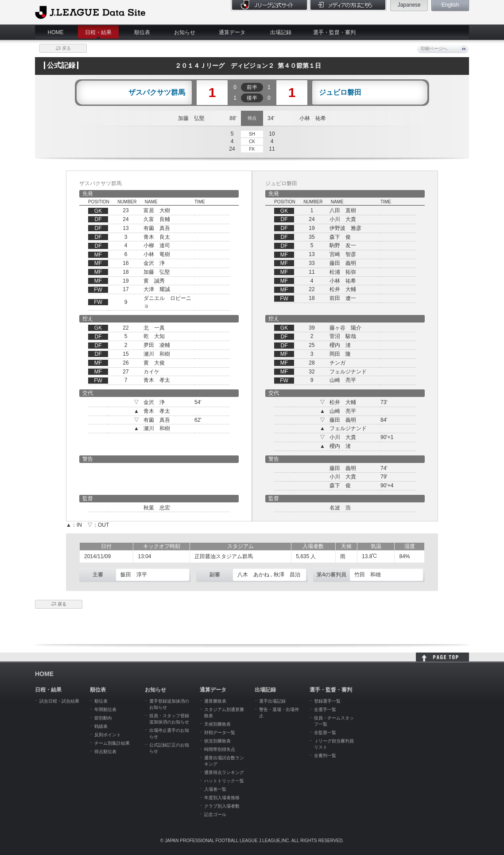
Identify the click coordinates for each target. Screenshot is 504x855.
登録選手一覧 (327, 701)
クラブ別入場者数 (222, 806)
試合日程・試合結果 (59, 701)
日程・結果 (98, 32)
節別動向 (103, 718)
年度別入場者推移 (222, 798)
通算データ (232, 32)
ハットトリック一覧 (224, 781)
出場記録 (281, 32)
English (450, 5)
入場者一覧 (215, 789)
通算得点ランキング (224, 772)
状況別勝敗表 (217, 741)
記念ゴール (215, 814)
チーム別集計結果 (112, 743)
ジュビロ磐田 (340, 93)
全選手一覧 (325, 709)
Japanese (409, 5)
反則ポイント (108, 735)
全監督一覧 (325, 733)
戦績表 (101, 726)
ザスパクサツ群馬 (157, 93)
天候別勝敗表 (217, 724)
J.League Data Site (90, 12)
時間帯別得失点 (220, 749)
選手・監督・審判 (334, 32)
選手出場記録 (272, 701)
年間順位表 (105, 709)
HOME (56, 32)
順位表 (142, 32)
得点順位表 (105, 752)
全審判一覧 (325, 756)
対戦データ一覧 (220, 733)
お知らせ (185, 32)
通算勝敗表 (215, 701)
